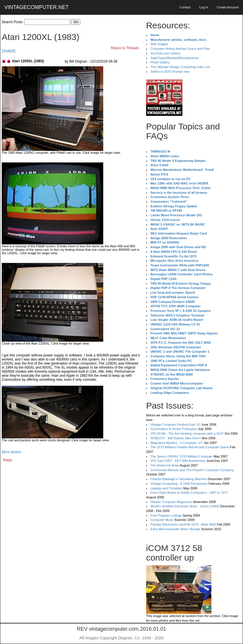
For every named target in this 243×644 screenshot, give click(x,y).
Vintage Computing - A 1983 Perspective (179, 484)
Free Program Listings (166, 515)
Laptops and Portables (166, 488)
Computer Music (162, 520)
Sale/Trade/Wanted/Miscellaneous (175, 58)
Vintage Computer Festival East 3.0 (176, 425)
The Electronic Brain (165, 465)
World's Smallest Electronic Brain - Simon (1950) (185, 506)
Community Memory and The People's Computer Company (192, 470)
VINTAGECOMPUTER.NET (37, 7)
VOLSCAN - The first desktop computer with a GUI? (187, 433)
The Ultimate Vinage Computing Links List (180, 67)
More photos (11, 452)
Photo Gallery (160, 62)
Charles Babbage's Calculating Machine (179, 479)
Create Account (228, 7)
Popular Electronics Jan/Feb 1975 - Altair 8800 (183, 524)
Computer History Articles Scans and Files (180, 49)
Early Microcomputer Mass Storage (175, 529)
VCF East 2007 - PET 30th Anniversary (178, 461)
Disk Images (159, 44)
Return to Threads (125, 48)
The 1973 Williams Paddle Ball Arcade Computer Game (190, 447)
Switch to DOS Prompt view (170, 72)
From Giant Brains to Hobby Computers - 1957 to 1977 (189, 493)
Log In (204, 7)
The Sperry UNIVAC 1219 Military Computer (182, 456)
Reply (8, 460)
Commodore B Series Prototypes (174, 429)
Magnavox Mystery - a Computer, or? (177, 443)
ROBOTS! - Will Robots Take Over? (176, 438)
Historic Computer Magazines (171, 502)
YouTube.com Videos (166, 53)
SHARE (9, 51)
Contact (185, 7)
